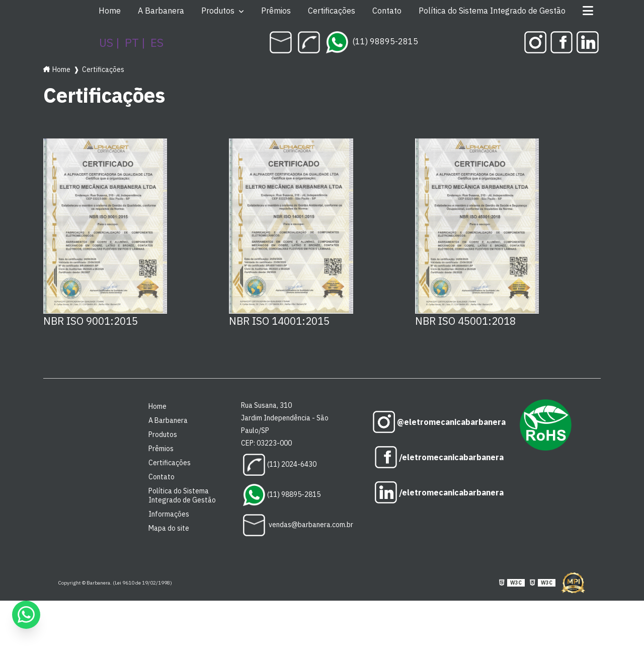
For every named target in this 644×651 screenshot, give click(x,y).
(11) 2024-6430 (280, 465)
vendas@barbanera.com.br (298, 525)
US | (109, 43)
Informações (169, 514)
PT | (135, 43)
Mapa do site (169, 528)
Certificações (332, 11)
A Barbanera (161, 11)
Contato (387, 11)
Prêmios (276, 11)
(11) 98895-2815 (372, 41)
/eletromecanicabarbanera (438, 457)
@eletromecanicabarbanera (438, 422)
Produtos (219, 11)
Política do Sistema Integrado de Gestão (492, 11)
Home (110, 11)
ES (157, 43)
